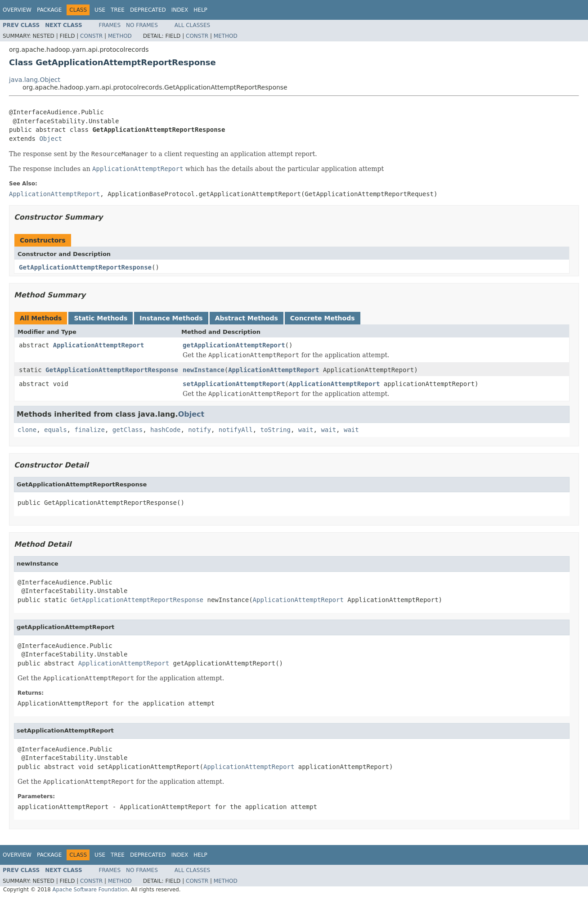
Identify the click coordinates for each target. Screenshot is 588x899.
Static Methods (101, 318)
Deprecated (148, 10)
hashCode (165, 430)
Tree (118, 10)
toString (276, 430)
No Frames (142, 25)
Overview (17, 10)
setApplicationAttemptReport (234, 384)
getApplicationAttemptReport (234, 345)
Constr (91, 36)
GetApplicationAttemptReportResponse (85, 267)
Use (100, 10)
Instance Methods (171, 318)
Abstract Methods (247, 318)
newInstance (204, 370)
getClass (128, 430)
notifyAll (236, 430)
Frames (110, 25)
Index (180, 10)
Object (51, 139)
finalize (89, 430)
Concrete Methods (323, 318)
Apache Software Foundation (90, 890)
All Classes (192, 25)
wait (306, 430)
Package (49, 10)
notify (200, 430)
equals (56, 430)
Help (200, 10)
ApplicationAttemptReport (99, 345)
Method (120, 36)
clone (27, 430)
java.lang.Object (35, 80)
